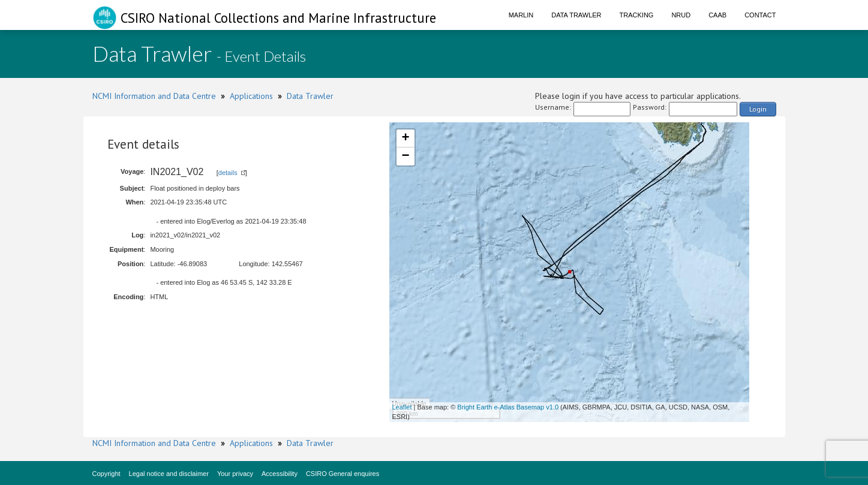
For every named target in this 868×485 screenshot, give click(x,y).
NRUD (681, 15)
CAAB (717, 15)
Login (758, 109)
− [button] (405, 156)
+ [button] (405, 138)
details (228, 173)
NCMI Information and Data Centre (154, 96)
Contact (760, 15)
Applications (251, 96)
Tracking (637, 15)
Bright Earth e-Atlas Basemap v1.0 (508, 407)
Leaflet (402, 407)
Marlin (521, 15)
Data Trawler (576, 15)
